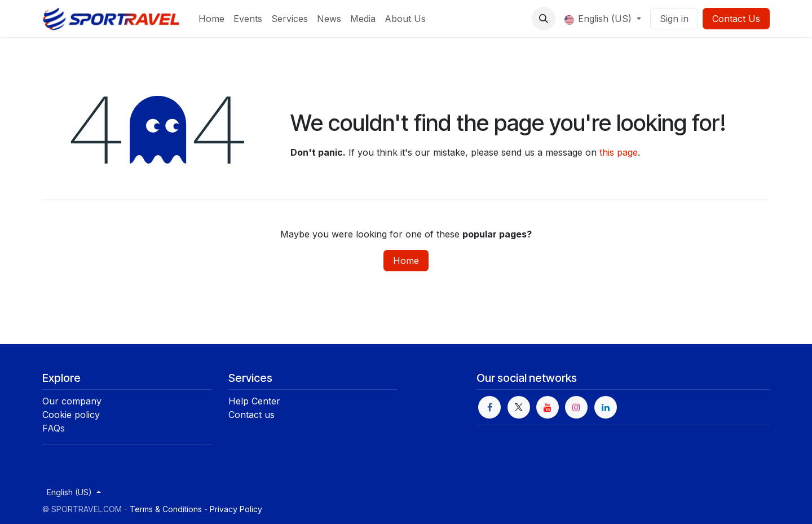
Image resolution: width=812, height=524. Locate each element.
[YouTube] (548, 407)
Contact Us (736, 19)
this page (619, 152)
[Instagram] (576, 407)
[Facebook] (489, 407)
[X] (519, 407)
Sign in (674, 19)
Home (406, 261)
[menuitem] (211, 19)
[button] (544, 19)
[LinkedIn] (606, 407)
